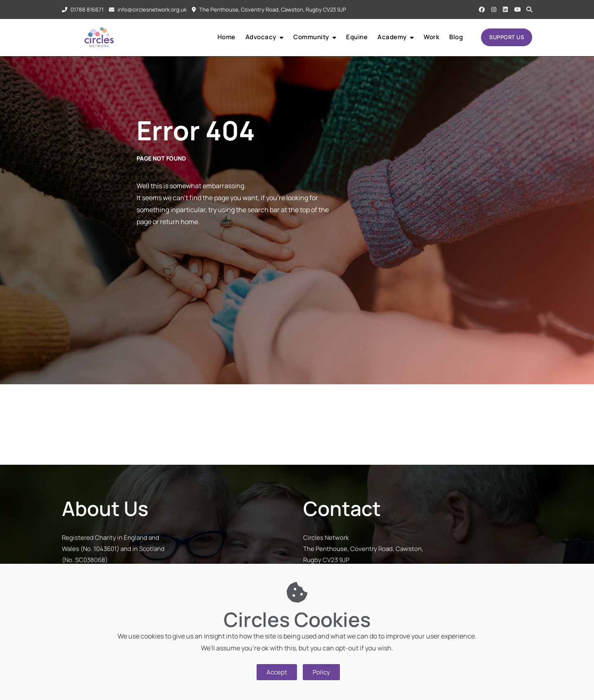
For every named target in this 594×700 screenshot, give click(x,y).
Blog (456, 37)
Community (311, 37)
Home (226, 37)
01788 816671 (83, 9)
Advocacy (261, 37)
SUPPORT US (507, 37)
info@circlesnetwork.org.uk (148, 9)
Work (431, 37)
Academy (392, 37)
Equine (357, 37)
